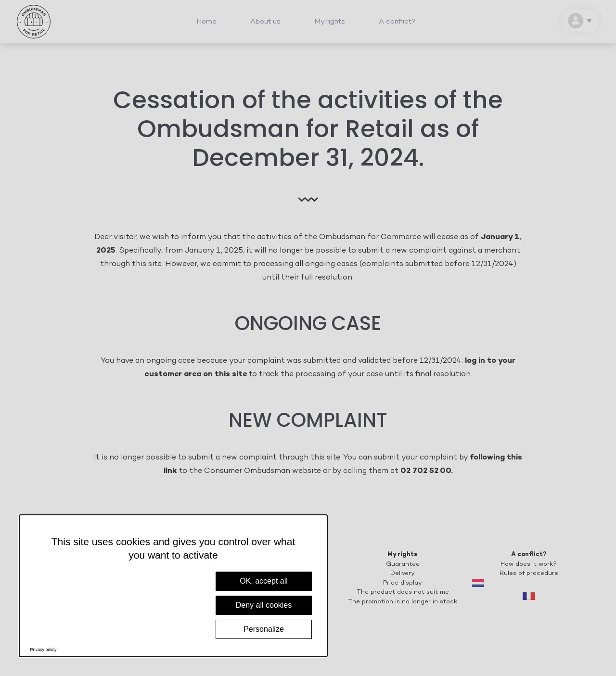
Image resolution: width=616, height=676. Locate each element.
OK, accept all (264, 581)
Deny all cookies (264, 605)
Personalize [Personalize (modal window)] (264, 629)
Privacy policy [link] (44, 650)
